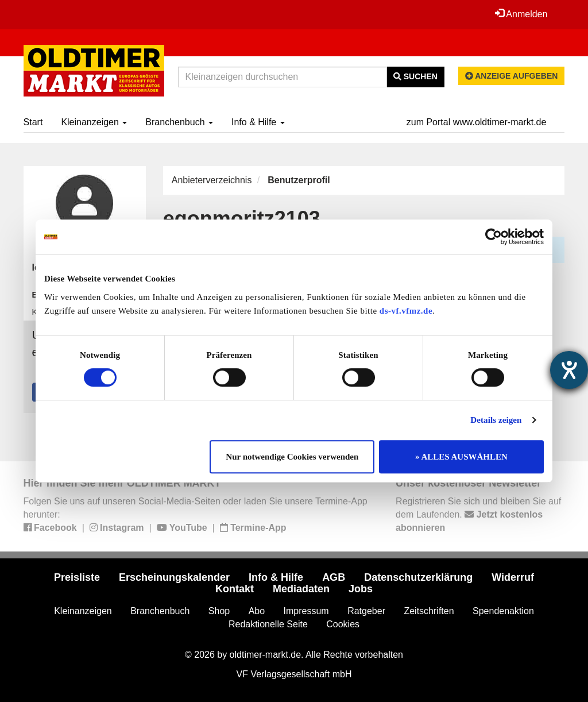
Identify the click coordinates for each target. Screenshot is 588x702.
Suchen (415, 76)
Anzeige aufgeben (512, 76)
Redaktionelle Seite (268, 624)
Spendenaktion (503, 611)
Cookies (343, 624)
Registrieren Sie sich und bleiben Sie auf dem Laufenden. (478, 514)
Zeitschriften (429, 611)
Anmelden (521, 14)
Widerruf (513, 577)
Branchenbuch (179, 122)
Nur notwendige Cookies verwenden (292, 457)
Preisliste (77, 577)
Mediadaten (301, 589)
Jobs (361, 589)
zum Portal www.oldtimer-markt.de (477, 122)
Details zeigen (496, 420)
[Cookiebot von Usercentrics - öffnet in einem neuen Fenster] (494, 237)
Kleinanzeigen (94, 122)
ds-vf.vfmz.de (406, 311)
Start (33, 122)
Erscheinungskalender (174, 577)
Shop (219, 611)
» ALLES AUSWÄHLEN (461, 457)
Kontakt (235, 589)
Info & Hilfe (258, 122)
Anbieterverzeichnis (212, 180)
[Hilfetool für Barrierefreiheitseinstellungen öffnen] (569, 370)
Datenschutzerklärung (418, 577)
